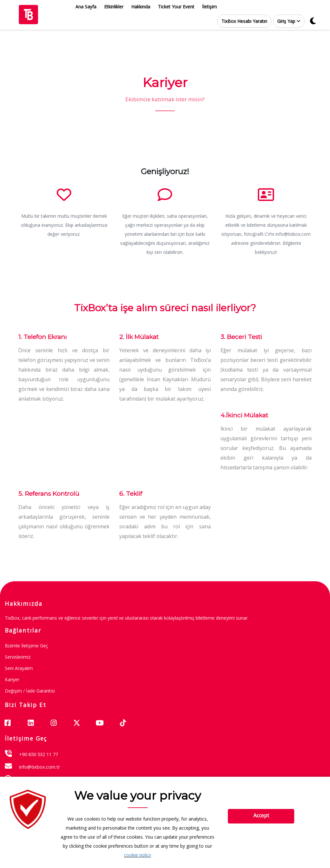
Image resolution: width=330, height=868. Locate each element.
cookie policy (138, 855)
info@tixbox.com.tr (40, 767)
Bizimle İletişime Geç (26, 646)
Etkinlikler (114, 7)
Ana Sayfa (86, 7)
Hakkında (141, 7)
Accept (261, 815)
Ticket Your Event (176, 7)
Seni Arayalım (19, 668)
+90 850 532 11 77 (39, 754)
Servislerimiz (18, 657)
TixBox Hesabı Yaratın (244, 21)
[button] (289, 21)
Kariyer (12, 679)
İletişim (209, 7)
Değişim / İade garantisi (30, 691)
